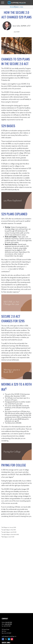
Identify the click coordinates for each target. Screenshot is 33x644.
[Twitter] (6, 639)
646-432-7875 (8, 624)
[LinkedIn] (9, 639)
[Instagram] (12, 639)
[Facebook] (3, 639)
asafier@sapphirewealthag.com (9, 636)
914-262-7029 (9, 622)
